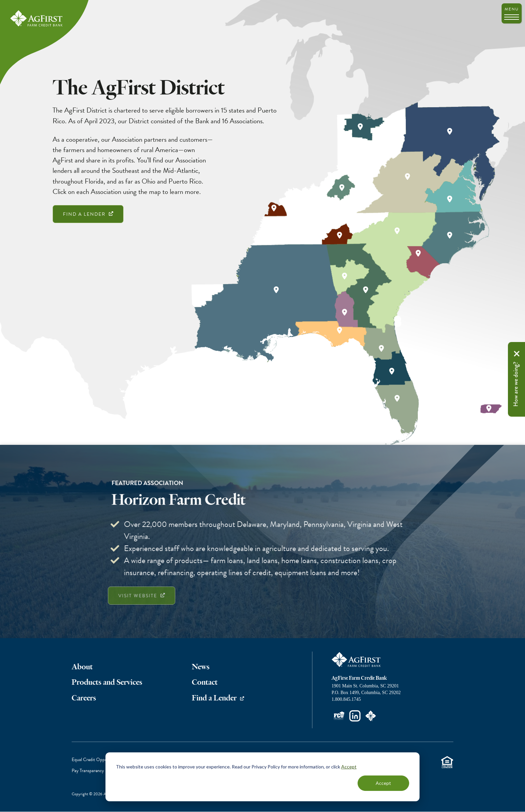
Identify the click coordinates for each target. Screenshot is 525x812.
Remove (517, 353)
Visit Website (125, 596)
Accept (349, 767)
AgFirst (37, 19)
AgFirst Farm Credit (357, 660)
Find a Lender (84, 214)
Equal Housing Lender (447, 762)
